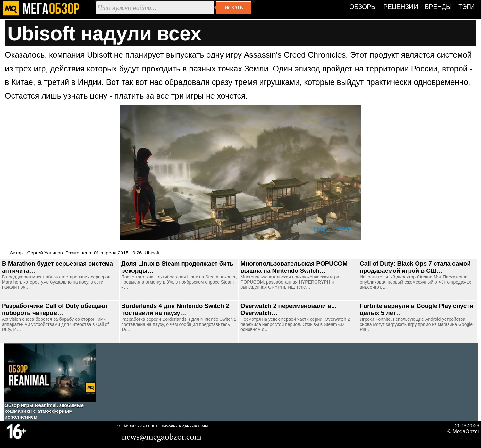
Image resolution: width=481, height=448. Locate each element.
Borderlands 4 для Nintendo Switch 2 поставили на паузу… (175, 309)
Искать (234, 8)
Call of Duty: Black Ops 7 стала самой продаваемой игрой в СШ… (415, 267)
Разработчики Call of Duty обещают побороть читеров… (55, 309)
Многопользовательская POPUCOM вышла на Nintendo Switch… (294, 267)
